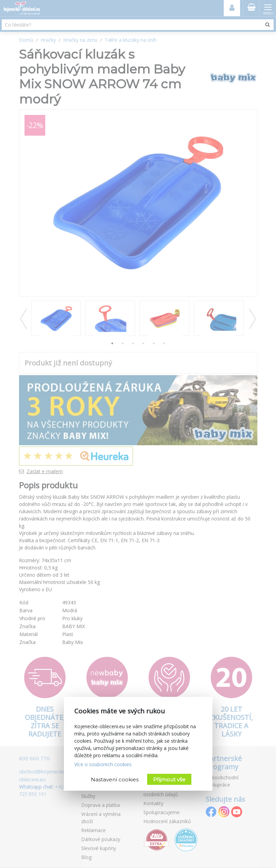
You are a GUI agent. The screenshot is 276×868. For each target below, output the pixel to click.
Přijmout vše (169, 779)
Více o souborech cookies (103, 764)
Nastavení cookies (115, 779)
